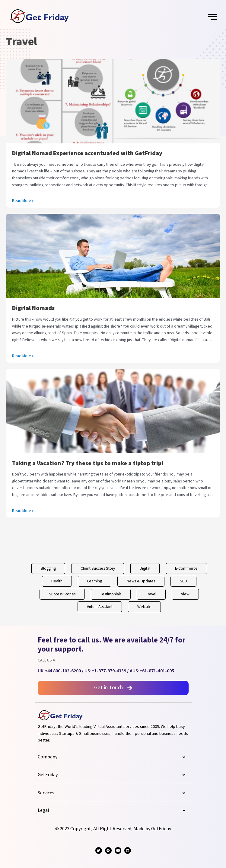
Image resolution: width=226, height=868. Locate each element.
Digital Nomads (33, 308)
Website (144, 607)
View (185, 594)
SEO (183, 581)
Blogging (48, 569)
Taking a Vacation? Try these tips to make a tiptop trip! (88, 463)
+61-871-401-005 (157, 671)
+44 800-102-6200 (63, 671)
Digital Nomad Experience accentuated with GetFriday (87, 153)
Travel (151, 594)
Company (113, 757)
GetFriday (113, 775)
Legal (113, 811)
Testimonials (111, 594)
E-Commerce (186, 569)
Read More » (23, 200)
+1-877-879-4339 (109, 671)
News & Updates (141, 581)
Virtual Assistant (100, 607)
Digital (145, 569)
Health (57, 581)
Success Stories (62, 594)
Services (113, 793)
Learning (95, 581)
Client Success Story (98, 569)
